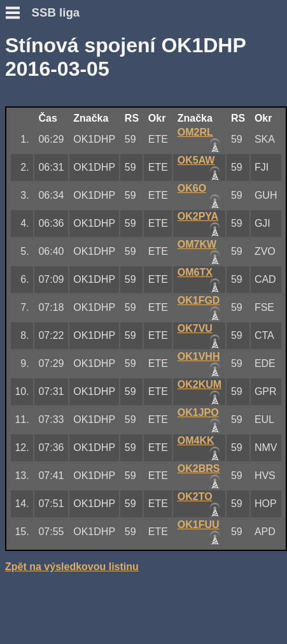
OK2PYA (198, 216)
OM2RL (195, 132)
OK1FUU (199, 525)
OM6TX (195, 272)
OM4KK (196, 440)
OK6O (192, 188)
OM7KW (197, 244)
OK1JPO (198, 412)
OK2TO (195, 497)
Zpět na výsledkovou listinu (72, 567)
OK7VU (195, 328)
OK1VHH (199, 356)
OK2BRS (199, 469)
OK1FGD (199, 300)
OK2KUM (199, 384)
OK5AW (196, 160)
